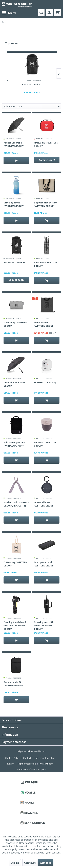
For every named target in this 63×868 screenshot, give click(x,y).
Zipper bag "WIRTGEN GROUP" (15, 324)
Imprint (42, 769)
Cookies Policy (12, 758)
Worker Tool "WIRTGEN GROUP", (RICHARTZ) (16, 504)
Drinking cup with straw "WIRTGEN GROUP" (44, 626)
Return (11, 764)
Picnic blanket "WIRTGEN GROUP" (44, 324)
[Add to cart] (16, 160)
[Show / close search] (41, 13)
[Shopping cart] (58, 13)
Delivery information (45, 758)
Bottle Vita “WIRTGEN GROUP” (46, 264)
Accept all (46, 863)
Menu (9, 12)
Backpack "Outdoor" (32, 84)
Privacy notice (46, 764)
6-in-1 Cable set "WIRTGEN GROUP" (44, 504)
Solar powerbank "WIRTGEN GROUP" (44, 564)
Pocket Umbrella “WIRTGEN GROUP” (14, 144)
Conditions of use (26, 769)
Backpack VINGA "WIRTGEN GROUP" (14, 684)
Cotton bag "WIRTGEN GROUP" (15, 564)
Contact (27, 758)
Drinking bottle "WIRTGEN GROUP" (14, 204)
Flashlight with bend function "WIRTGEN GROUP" (15, 626)
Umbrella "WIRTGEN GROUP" (15, 384)
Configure (30, 863)
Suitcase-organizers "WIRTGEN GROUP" (14, 444)
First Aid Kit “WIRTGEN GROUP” (46, 144)
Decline (15, 863)
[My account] (49, 13)
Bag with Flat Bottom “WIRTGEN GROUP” (46, 204)
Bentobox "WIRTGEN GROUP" (45, 444)
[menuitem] (9, 13)
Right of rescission (27, 764)
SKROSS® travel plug (45, 382)
